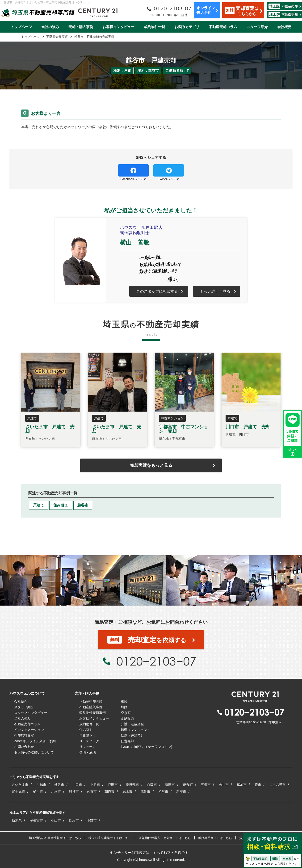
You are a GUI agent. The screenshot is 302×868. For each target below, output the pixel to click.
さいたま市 (20, 785)
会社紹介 (21, 701)
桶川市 (38, 792)
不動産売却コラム (223, 27)
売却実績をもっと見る (151, 465)
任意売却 (127, 741)
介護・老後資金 (132, 724)
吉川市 (224, 785)
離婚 (124, 707)
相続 (124, 701)
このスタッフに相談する (157, 291)
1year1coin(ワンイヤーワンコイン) (147, 747)
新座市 (181, 792)
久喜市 (92, 792)
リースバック (89, 741)
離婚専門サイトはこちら (215, 838)
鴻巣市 (145, 792)
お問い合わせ (24, 747)
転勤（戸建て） (132, 735)
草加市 (242, 785)
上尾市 (95, 785)
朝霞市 (109, 792)
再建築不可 (88, 735)
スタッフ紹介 (257, 27)
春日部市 (132, 785)
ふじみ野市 (277, 785)
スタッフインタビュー (31, 713)
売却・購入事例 (81, 27)
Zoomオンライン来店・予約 (35, 741)
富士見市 (18, 792)
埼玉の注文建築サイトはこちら (110, 838)
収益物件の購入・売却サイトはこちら (165, 838)
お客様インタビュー (119, 27)
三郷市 (206, 785)
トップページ (21, 27)
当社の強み (50, 27)
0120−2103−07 (156, 661)
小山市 (56, 820)
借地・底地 (88, 752)
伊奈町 (188, 785)
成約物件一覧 (155, 27)
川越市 (41, 785)
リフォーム (88, 747)
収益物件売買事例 (92, 713)
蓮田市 (170, 785)
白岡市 (152, 785)
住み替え (61, 505)
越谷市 (83, 505)
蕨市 (258, 785)
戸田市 (113, 785)
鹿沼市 (74, 820)
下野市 (92, 820)
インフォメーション (29, 730)
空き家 (126, 713)
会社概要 (284, 27)
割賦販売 (127, 718)
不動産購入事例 (91, 707)
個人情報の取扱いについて (34, 752)
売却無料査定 (24, 735)
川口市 (77, 785)
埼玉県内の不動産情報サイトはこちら (55, 838)
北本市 (56, 792)
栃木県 (17, 820)
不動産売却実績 (91, 701)
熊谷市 (74, 792)
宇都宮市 (36, 820)
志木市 (127, 792)
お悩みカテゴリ (187, 27)
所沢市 (163, 792)
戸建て (38, 505)
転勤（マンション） (136, 730)
